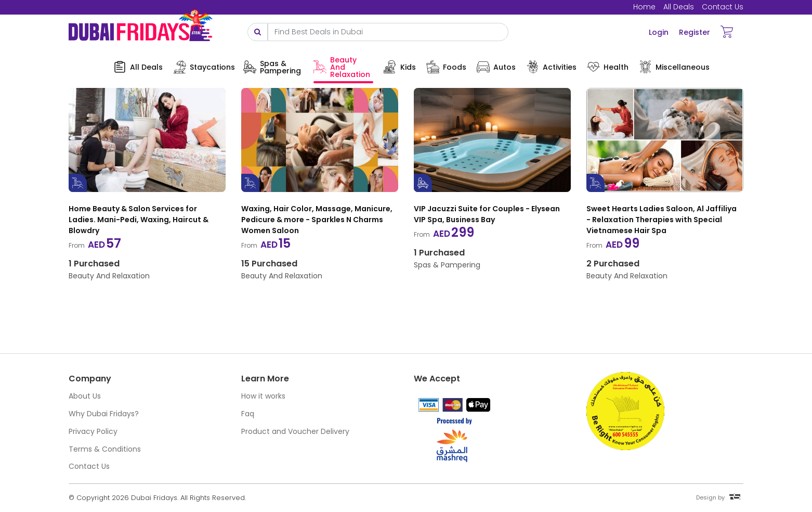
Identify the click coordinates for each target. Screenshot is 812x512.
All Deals (679, 7)
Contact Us (723, 7)
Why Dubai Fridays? (104, 414)
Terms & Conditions (105, 449)
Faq (248, 414)
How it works (263, 396)
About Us (85, 396)
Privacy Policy (93, 431)
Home (644, 7)
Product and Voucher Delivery (295, 431)
